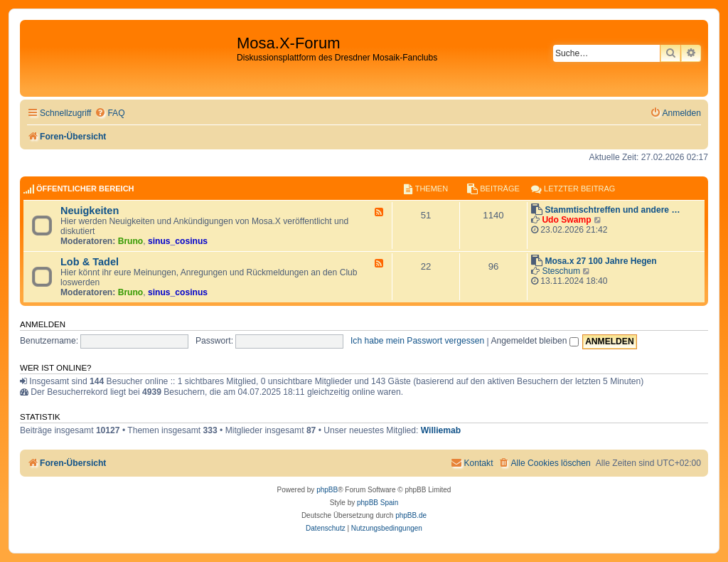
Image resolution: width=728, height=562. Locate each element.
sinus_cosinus (178, 241)
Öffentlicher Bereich (85, 189)
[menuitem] (109, 113)
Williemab (441, 430)
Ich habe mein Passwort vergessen (417, 341)
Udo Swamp (566, 220)
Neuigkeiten (90, 211)
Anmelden (43, 324)
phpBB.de (411, 515)
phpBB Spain (378, 503)
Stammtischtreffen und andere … (612, 210)
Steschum (561, 271)
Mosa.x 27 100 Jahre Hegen (600, 261)
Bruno (131, 241)
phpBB (327, 490)
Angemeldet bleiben (534, 341)
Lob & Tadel (90, 262)
